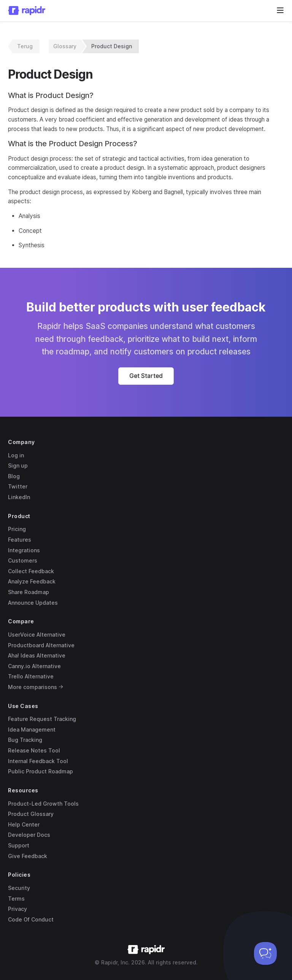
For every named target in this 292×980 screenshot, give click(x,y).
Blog (14, 476)
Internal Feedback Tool (38, 761)
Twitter (18, 486)
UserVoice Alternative (37, 635)
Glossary (65, 46)
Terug (25, 46)
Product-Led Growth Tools (43, 804)
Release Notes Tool (34, 750)
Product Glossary (31, 814)
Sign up (18, 465)
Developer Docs (29, 835)
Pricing (17, 529)
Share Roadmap (29, 592)
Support (19, 845)
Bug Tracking (25, 740)
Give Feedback (28, 856)
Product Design (112, 46)
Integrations (24, 550)
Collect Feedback (31, 571)
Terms (16, 899)
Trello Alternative (31, 676)
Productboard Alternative (41, 645)
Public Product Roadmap (40, 771)
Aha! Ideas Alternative (37, 655)
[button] (146, 376)
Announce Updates (33, 603)
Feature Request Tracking (42, 719)
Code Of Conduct (31, 919)
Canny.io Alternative (34, 666)
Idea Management (32, 729)
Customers (23, 560)
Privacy (17, 909)
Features (20, 540)
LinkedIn (19, 497)
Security (19, 888)
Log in (16, 455)
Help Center (24, 824)
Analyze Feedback (32, 581)
